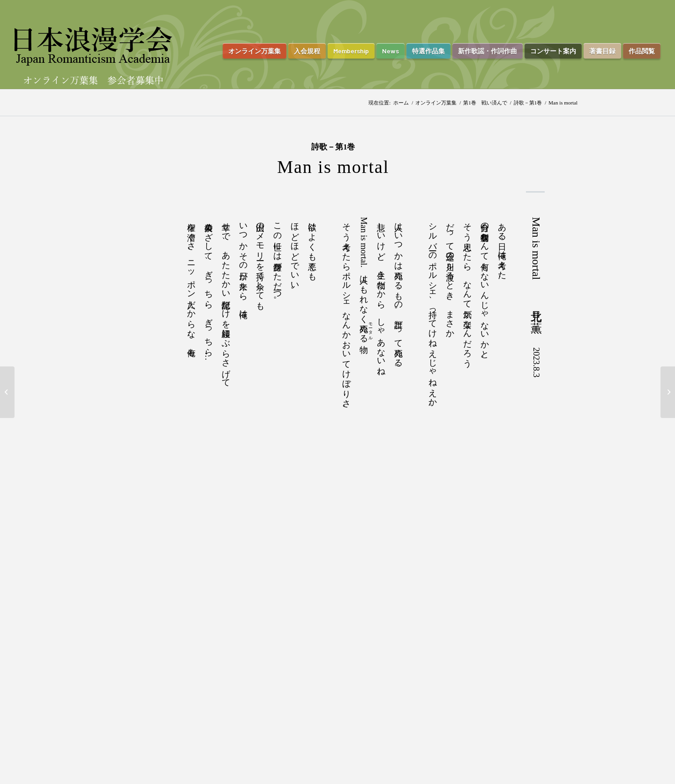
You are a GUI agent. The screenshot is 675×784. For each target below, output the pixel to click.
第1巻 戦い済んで (485, 103)
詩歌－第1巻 (528, 103)
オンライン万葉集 (436, 103)
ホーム (401, 103)
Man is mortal (333, 167)
